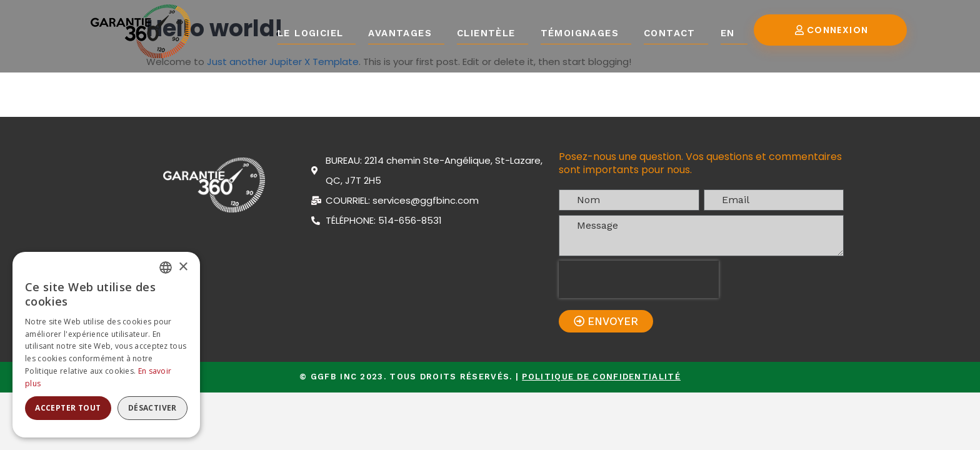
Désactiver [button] (152, 408)
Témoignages (580, 33)
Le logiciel (310, 33)
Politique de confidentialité (601, 377)
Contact (670, 33)
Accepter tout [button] (68, 408)
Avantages (400, 33)
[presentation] (639, 279)
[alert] (106, 345)
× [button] (183, 267)
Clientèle (486, 33)
